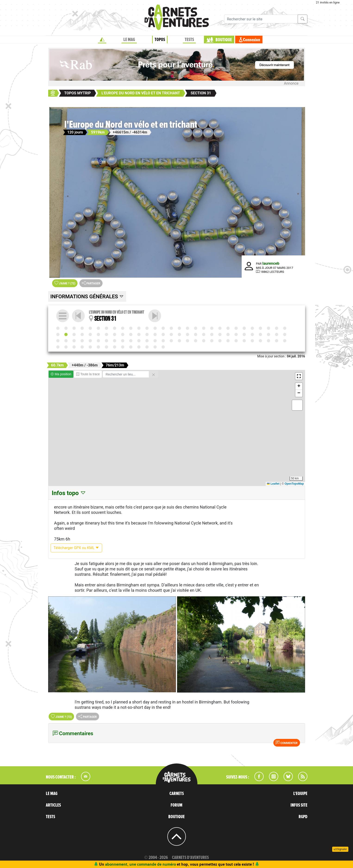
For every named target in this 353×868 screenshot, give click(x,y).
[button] (299, 376)
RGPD (303, 817)
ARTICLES (53, 805)
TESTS (50, 817)
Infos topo (69, 493)
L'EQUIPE (300, 794)
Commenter (287, 743)
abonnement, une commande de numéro (141, 864)
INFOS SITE (299, 805)
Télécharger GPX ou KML (77, 548)
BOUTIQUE (176, 817)
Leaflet (273, 484)
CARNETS (177, 794)
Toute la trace (88, 374)
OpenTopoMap (294, 484)
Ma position (61, 374)
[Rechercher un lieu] (126, 374)
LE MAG (52, 794)
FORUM (176, 805)
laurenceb (271, 263)
